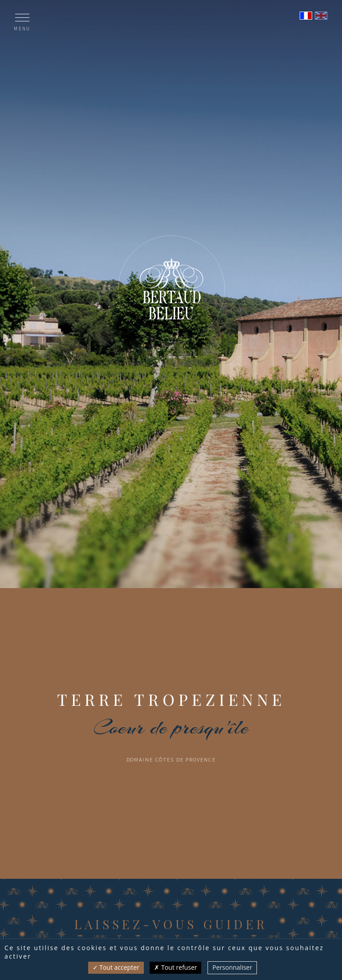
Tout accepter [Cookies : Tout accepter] (116, 967)
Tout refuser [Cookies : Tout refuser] (175, 967)
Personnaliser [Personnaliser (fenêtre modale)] (232, 967)
